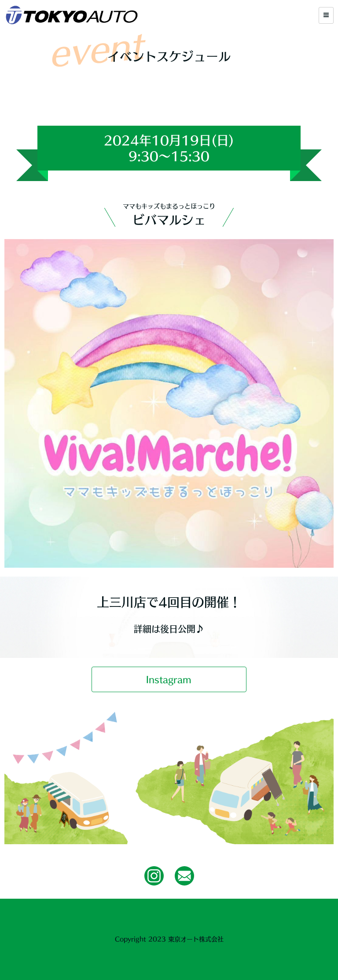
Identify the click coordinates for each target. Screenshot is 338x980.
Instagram (169, 679)
